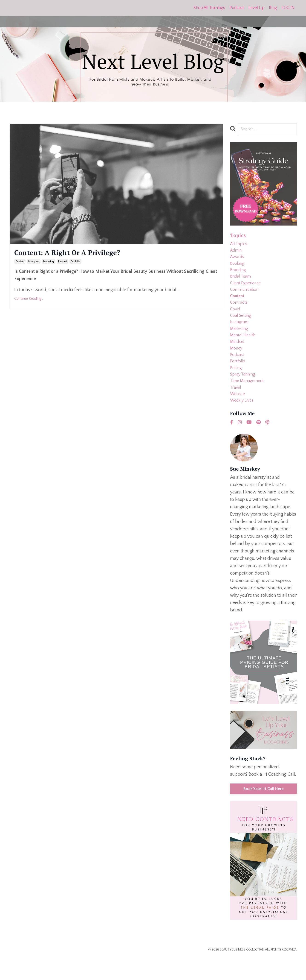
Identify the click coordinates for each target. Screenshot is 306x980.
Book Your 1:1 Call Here (264, 811)
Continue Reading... (29, 301)
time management (248, 400)
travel (236, 407)
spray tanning (244, 393)
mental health (244, 348)
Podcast (237, 8)
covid (236, 319)
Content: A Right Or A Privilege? (79, 254)
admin (237, 252)
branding (239, 275)
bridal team (242, 282)
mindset (238, 356)
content (20, 264)
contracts (240, 311)
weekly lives (243, 422)
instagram (34, 264)
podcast (62, 264)
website (238, 415)
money (237, 363)
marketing (49, 264)
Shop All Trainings (209, 8)
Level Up (256, 8)
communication (246, 297)
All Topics (240, 245)
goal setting (242, 326)
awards (238, 260)
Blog (273, 8)
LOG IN (288, 8)
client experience (247, 289)
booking (238, 267)
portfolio (75, 264)
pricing (237, 385)
